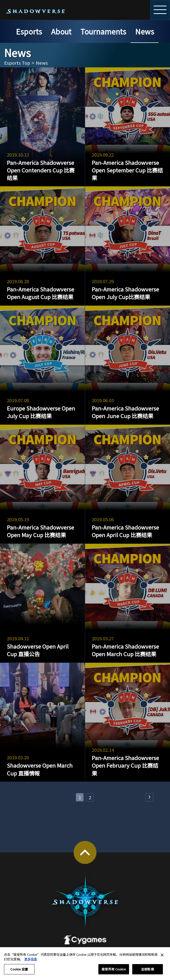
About (61, 31)
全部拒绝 (148, 971)
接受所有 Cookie (114, 971)
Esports (29, 31)
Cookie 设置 (19, 971)
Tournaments (103, 31)
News (145, 31)
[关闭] (162, 957)
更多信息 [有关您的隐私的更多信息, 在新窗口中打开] (31, 962)
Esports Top (17, 63)
